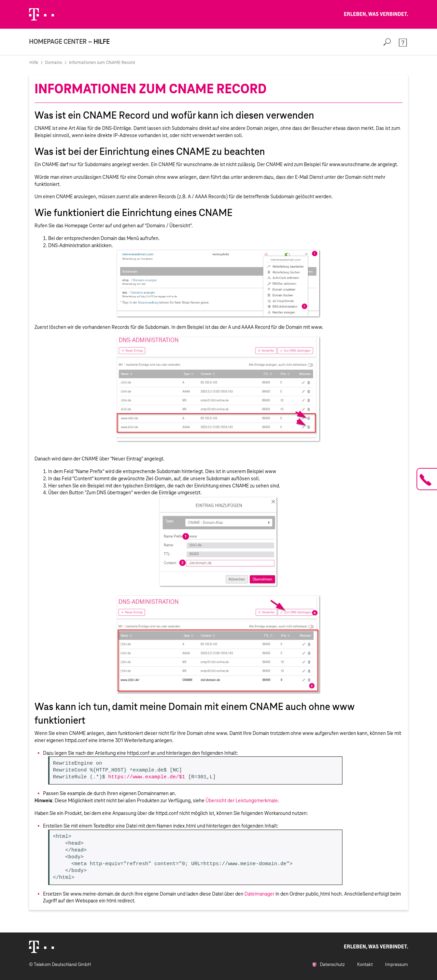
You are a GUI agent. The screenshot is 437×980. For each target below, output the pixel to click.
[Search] (387, 42)
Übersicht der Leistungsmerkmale (242, 801)
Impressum (397, 964)
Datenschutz (328, 964)
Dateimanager (259, 894)
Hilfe (34, 63)
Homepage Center (58, 42)
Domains (54, 63)
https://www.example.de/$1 (147, 777)
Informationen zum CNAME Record (102, 63)
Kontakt (365, 964)
